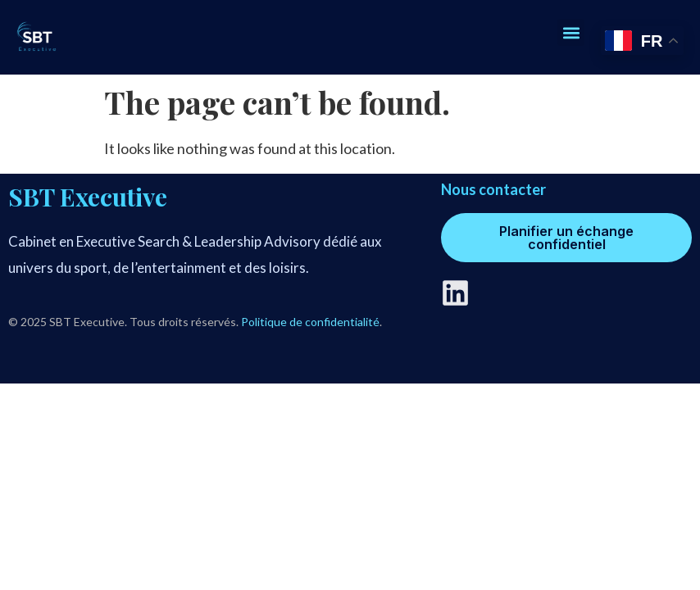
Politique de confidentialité (310, 322)
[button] (571, 32)
